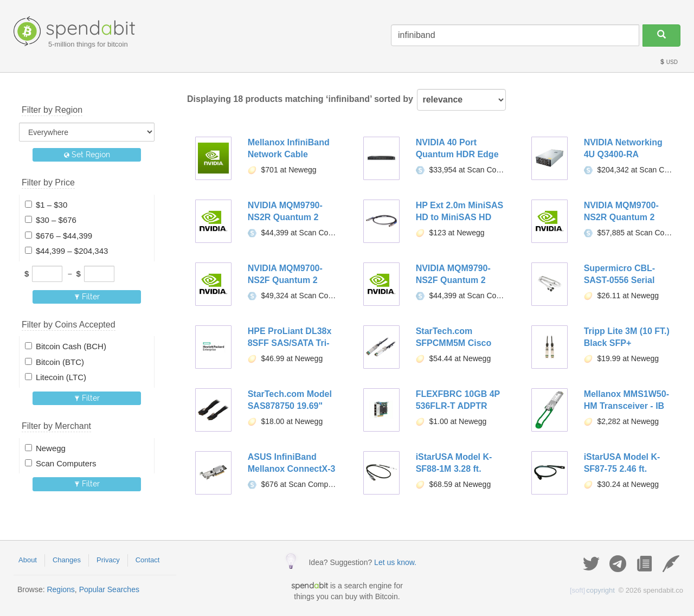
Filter (87, 297)
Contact (148, 560)
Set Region (87, 155)
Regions (60, 589)
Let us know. (395, 562)
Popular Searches (109, 589)
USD (669, 62)
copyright (592, 590)
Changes (67, 560)
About (28, 560)
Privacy (108, 560)
